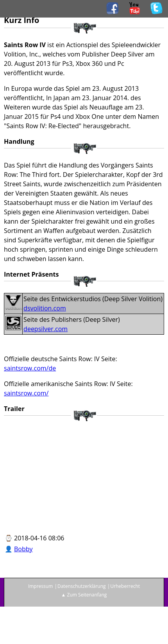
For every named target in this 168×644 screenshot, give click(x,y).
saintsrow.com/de (30, 368)
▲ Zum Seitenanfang (84, 595)
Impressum (40, 586)
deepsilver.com (46, 329)
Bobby (23, 549)
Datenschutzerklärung (82, 586)
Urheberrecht (125, 586)
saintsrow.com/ (26, 393)
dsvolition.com (45, 308)
